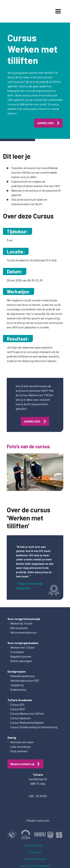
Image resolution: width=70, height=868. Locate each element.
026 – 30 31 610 (38, 796)
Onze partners (19, 751)
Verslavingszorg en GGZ (25, 680)
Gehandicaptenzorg (22, 676)
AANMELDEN (45, 123)
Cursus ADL (18, 704)
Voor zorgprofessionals (24, 619)
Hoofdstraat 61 (38, 779)
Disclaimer (35, 852)
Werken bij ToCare (21, 623)
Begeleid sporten (21, 656)
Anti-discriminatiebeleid (35, 866)
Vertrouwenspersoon (23, 632)
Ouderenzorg (18, 689)
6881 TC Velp (38, 784)
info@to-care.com (38, 820)
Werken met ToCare (22, 647)
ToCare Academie (20, 700)
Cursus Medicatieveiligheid (27, 722)
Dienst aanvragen (21, 661)
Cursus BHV (18, 709)
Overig (12, 738)
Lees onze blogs (20, 747)
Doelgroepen (17, 671)
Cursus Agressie (20, 718)
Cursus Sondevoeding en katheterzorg (34, 727)
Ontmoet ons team (22, 742)
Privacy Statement (35, 859)
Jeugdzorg (17, 685)
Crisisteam (17, 652)
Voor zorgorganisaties (23, 643)
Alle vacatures (19, 628)
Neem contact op (22, 764)
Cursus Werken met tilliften (27, 713)
